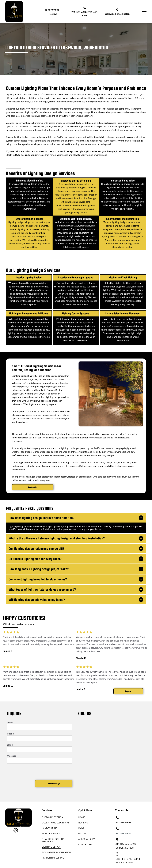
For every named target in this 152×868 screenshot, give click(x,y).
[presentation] (30, 761)
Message (12, 745)
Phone (10, 723)
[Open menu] (144, 12)
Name (10, 712)
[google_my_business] (16, 820)
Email (10, 734)
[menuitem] (57, 808)
